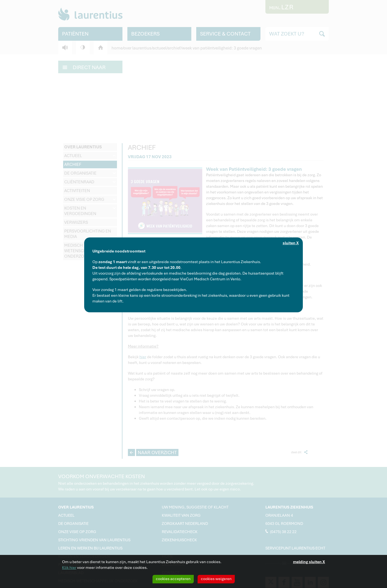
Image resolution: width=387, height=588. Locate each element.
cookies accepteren (173, 579)
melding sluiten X (309, 562)
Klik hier (69, 568)
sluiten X (291, 243)
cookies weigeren (216, 579)
